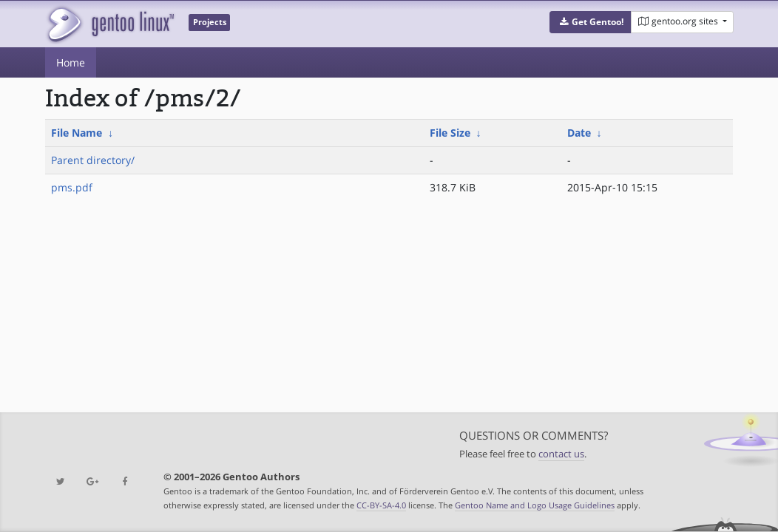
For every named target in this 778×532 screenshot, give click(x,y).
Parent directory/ (93, 160)
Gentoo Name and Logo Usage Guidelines (535, 505)
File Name (77, 133)
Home (71, 62)
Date (579, 133)
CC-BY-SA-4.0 (381, 505)
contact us (561, 454)
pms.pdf (72, 187)
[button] (591, 22)
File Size (450, 133)
